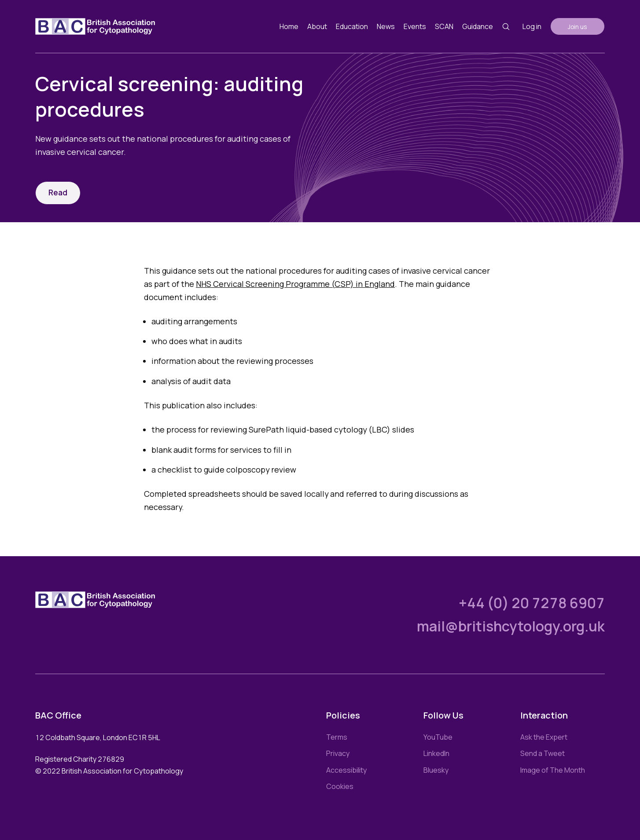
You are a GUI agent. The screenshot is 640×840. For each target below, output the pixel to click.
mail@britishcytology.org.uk (511, 626)
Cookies (340, 786)
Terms (337, 737)
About (317, 26)
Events (415, 26)
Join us (577, 27)
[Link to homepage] (95, 26)
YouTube (438, 737)
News (386, 26)
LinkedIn (436, 753)
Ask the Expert (544, 737)
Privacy (338, 753)
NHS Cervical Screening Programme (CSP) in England (295, 284)
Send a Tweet (543, 753)
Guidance (478, 26)
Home (289, 26)
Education (352, 26)
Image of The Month (553, 770)
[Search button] (506, 27)
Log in (532, 26)
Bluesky (436, 770)
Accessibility (346, 770)
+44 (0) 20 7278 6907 (532, 603)
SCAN (444, 26)
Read (58, 192)
